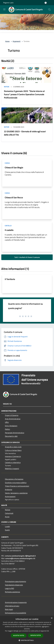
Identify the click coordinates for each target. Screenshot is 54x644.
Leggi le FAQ (10, 588)
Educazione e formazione (14, 479)
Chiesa (7, 163)
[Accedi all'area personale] (46, 3)
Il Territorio (10, 279)
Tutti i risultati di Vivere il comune (27, 257)
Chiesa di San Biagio (14, 167)
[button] (27, 640)
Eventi (7, 530)
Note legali (9, 609)
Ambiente (9, 490)
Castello (8, 226)
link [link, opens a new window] (48, 631)
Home (7, 41)
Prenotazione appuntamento (15, 581)
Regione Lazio (8, 3)
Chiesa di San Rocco (14, 197)
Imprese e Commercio (13, 456)
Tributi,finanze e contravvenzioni (17, 486)
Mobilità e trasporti (12, 469)
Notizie (7, 87)
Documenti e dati (11, 436)
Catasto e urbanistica (13, 462)
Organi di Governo (12, 415)
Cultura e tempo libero (13, 450)
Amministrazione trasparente (16, 602)
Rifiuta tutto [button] (36, 635)
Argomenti (17, 41)
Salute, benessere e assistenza (16, 493)
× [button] (52, 618)
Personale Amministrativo (15, 433)
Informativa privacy (12, 606)
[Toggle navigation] (4, 9)
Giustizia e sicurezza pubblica (16, 483)
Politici (7, 429)
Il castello (9, 230)
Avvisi (7, 517)
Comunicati (9, 513)
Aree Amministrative (13, 419)
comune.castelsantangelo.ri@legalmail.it (20, 556)
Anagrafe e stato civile (13, 447)
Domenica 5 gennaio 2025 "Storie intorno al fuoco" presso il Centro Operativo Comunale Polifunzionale (24, 94)
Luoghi (7, 526)
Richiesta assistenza (12, 592)
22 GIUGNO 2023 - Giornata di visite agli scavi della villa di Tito (25, 133)
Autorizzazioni (10, 496)
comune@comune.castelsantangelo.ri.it (20, 558)
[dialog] (27, 630)
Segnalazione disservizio (14, 585)
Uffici (7, 422)
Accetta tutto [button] (19, 635)
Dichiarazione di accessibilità (15, 613)
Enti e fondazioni (11, 426)
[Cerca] (49, 10)
